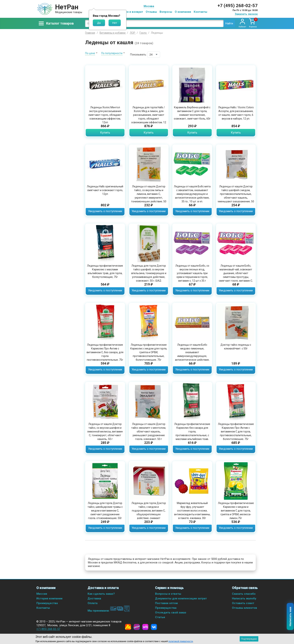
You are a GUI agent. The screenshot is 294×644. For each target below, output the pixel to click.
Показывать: (138, 55)
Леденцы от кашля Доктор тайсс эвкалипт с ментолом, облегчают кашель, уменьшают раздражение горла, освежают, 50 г (149, 432)
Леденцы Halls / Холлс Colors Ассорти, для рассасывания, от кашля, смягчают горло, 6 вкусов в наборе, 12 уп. (236, 113)
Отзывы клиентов (244, 608)
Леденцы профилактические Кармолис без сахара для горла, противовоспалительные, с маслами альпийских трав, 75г (192, 433)
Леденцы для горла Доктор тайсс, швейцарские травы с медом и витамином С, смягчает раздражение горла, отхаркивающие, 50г (105, 511)
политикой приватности (181, 641)
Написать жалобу (244, 598)
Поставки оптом (166, 603)
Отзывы (151, 12)
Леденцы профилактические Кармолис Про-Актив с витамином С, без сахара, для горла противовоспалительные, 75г (105, 352)
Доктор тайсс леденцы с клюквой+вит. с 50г (236, 347)
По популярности (112, 53)
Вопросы (166, 12)
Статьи (160, 617)
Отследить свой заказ (171, 613)
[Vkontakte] (154, 627)
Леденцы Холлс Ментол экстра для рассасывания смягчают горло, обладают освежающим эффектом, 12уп (105, 115)
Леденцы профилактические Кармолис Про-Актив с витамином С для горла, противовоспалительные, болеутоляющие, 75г (236, 432)
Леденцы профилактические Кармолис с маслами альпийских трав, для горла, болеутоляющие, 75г (105, 271)
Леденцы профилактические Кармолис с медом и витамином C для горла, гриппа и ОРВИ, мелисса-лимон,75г (236, 511)
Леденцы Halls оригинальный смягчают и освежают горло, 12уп (105, 190)
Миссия (42, 594)
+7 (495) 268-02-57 (238, 6)
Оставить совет (243, 603)
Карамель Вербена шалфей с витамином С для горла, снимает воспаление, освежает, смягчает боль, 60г (192, 113)
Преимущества (47, 603)
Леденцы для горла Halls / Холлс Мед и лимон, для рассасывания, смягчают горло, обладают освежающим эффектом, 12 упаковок (149, 117)
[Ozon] (137, 627)
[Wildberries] (145, 627)
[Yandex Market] (128, 627)
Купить (105, 133)
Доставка (94, 598)
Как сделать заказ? (101, 594)
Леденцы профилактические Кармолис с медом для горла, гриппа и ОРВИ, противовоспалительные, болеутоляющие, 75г (149, 352)
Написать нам (290, 617)
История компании (49, 598)
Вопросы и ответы (168, 594)
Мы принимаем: (109, 611)
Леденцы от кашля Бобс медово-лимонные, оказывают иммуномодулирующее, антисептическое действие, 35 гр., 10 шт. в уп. (192, 354)
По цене (90, 53)
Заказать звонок (246, 14)
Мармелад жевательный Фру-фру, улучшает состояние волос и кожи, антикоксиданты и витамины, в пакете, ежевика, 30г (192, 511)
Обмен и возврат (131, 12)
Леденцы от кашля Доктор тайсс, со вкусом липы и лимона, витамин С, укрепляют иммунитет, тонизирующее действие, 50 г (149, 196)
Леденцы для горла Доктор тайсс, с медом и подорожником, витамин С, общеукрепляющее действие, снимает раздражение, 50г (149, 512)
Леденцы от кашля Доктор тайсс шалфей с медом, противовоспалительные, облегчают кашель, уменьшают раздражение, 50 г (236, 196)
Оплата (93, 603)
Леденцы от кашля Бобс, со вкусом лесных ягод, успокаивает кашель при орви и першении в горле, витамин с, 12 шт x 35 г (192, 273)
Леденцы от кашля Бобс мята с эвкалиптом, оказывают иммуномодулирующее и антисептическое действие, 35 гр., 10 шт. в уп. (192, 194)
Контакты (200, 12)
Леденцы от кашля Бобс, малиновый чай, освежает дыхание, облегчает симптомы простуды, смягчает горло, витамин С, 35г (236, 275)
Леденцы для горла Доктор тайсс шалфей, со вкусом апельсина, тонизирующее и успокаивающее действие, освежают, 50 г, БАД (149, 273)
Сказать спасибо (244, 594)
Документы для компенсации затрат (181, 598)
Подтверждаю (249, 639)
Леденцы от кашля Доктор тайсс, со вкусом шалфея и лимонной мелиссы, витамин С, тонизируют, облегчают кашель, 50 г (105, 432)
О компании (183, 12)
